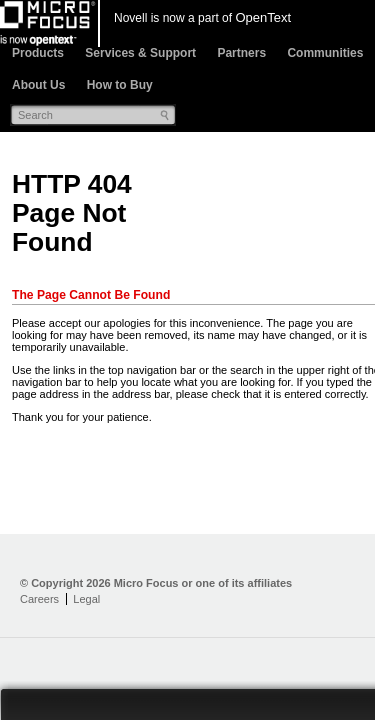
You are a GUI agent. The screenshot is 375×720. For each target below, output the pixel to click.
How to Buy (120, 85)
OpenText (263, 17)
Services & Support (140, 53)
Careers (39, 599)
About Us (38, 85)
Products (38, 53)
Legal (86, 599)
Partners (241, 53)
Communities (325, 53)
